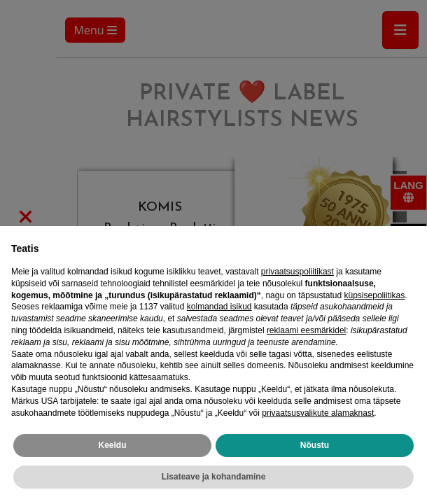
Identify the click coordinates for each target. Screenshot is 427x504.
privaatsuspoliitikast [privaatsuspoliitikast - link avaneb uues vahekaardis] (297, 272)
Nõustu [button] (315, 445)
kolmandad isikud (219, 307)
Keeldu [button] (112, 445)
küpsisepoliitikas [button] (375, 295)
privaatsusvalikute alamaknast (318, 413)
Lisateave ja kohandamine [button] (214, 477)
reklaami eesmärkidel (306, 330)
